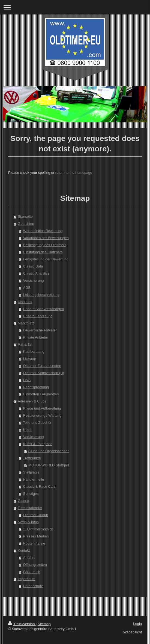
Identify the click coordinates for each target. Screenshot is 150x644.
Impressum (26, 579)
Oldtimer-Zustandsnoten (42, 366)
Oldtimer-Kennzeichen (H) (44, 373)
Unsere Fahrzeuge (38, 316)
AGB (27, 288)
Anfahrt (29, 558)
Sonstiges (31, 494)
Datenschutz (33, 586)
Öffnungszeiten (35, 565)
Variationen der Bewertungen (46, 238)
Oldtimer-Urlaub (36, 515)
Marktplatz (26, 323)
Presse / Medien (36, 536)
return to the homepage (74, 173)
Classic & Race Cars (39, 486)
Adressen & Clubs (32, 401)
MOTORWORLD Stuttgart (49, 465)
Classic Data (33, 266)
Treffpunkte (32, 458)
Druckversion (22, 624)
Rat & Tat (25, 344)
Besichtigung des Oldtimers (45, 245)
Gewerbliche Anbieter (40, 330)
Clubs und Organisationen (49, 451)
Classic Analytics (36, 273)
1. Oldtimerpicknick (38, 529)
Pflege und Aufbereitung (42, 408)
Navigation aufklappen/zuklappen (75, 7)
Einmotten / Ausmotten (41, 394)
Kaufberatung (34, 352)
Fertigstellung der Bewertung (46, 259)
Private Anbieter (36, 337)
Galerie (23, 501)
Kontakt (24, 550)
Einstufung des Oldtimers (43, 252)
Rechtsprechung (36, 387)
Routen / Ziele (34, 543)
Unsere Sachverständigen (44, 309)
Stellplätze (31, 472)
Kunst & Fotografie (38, 444)
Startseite (25, 217)
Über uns (25, 302)
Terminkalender (30, 508)
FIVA (27, 380)
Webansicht (133, 632)
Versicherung (34, 280)
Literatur (30, 359)
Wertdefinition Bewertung (43, 231)
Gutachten (26, 224)
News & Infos (28, 522)
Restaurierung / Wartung (42, 415)
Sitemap (44, 624)
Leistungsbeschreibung (41, 295)
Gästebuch (32, 572)
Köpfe (28, 430)
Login (137, 624)
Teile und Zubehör (37, 423)
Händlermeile (34, 479)
